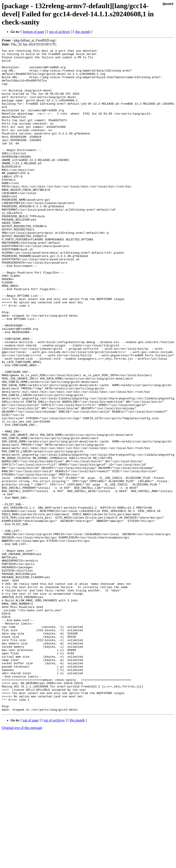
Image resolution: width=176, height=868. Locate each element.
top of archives (60, 32)
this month (83, 32)
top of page (31, 853)
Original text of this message (22, 860)
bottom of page (33, 32)
